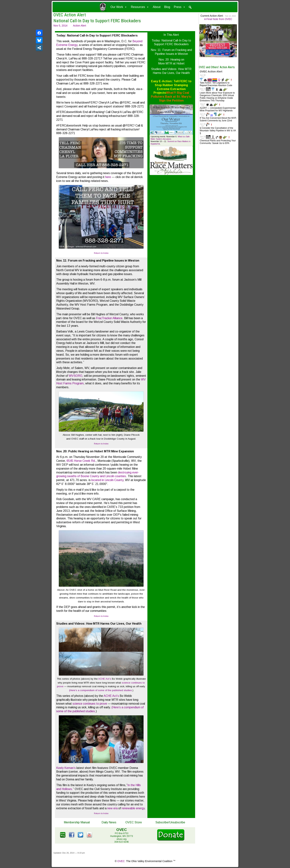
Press (180, 7)
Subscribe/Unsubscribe (170, 822)
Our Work (119, 7)
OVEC (121, 861)
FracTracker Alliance (109, 318)
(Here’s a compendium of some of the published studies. (101, 690)
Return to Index (101, 253)
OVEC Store (134, 822)
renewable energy (133, 808)
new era (112, 808)
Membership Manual (77, 822)
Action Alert (80, 26)
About (157, 7)
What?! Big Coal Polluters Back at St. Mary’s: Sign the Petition (171, 97)
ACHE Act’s (105, 679)
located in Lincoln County (107, 480)
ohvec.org (122, 839)
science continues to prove (90, 704)
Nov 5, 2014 (60, 26)
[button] (190, 7)
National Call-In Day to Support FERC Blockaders (97, 21)
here (108, 177)
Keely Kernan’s (66, 768)
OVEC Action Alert (70, 15)
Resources (140, 7)
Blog (167, 7)
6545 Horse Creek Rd (80, 461)
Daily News (109, 822)
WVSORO (76, 376)
